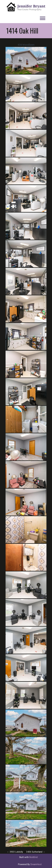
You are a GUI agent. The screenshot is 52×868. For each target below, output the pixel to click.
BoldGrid (33, 857)
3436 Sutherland (36, 852)
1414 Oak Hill (22, 31)
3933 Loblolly (15, 852)
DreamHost (36, 864)
